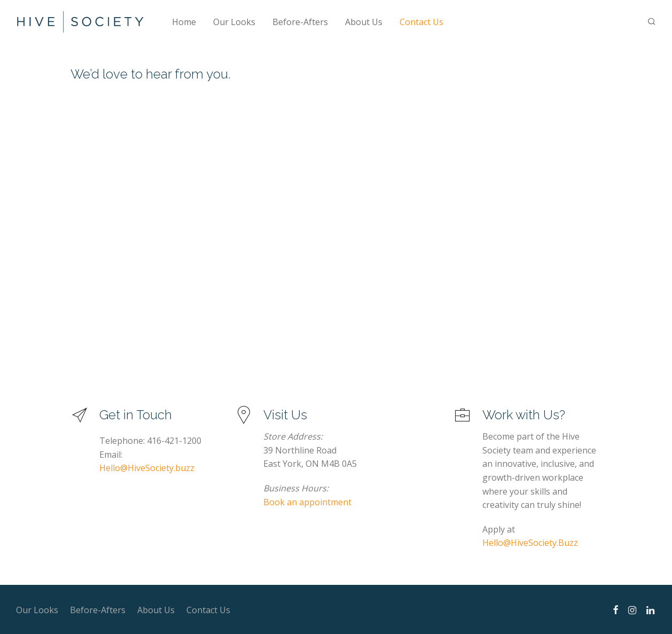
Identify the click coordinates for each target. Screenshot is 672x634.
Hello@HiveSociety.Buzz (530, 543)
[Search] (652, 22)
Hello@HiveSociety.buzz (147, 468)
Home (184, 22)
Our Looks (234, 22)
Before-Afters (300, 22)
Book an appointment (307, 502)
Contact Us (421, 22)
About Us (364, 22)
